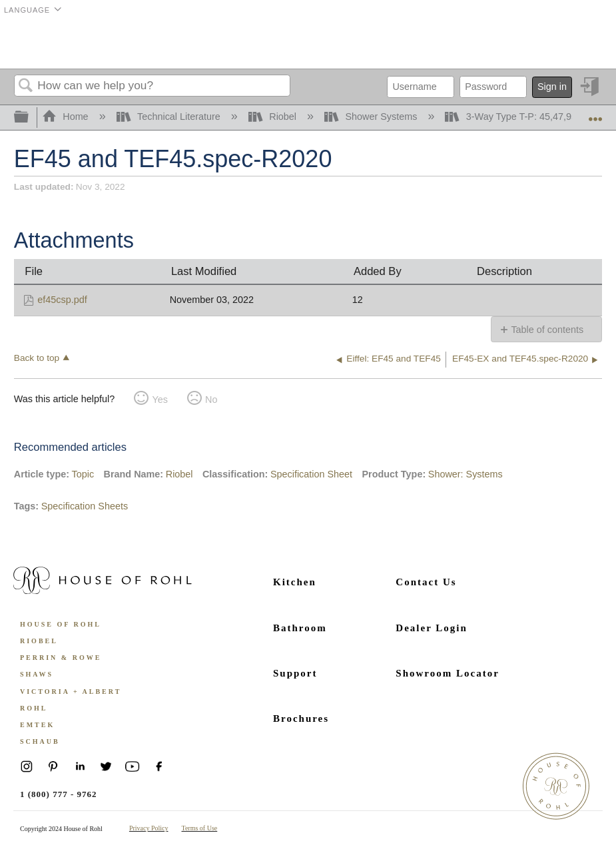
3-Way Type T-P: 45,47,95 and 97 (528, 117)
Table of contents (547, 330)
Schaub (40, 741)
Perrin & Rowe (61, 658)
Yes (159, 400)
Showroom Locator (447, 673)
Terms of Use (200, 828)
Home (67, 117)
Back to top (37, 358)
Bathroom (300, 628)
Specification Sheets (85, 506)
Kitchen (295, 582)
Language (27, 10)
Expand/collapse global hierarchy (30, 118)
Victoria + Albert (71, 692)
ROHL (34, 708)
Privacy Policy (149, 828)
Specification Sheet (311, 474)
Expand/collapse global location (595, 114)
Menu (585, 43)
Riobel (274, 117)
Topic (83, 474)
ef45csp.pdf (62, 300)
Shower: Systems (465, 474)
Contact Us (426, 582)
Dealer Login (431, 628)
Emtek (37, 725)
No (211, 400)
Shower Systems (372, 117)
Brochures (301, 718)
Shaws (37, 674)
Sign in (552, 87)
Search (26, 86)
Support (295, 673)
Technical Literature (170, 117)
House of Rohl (61, 624)
